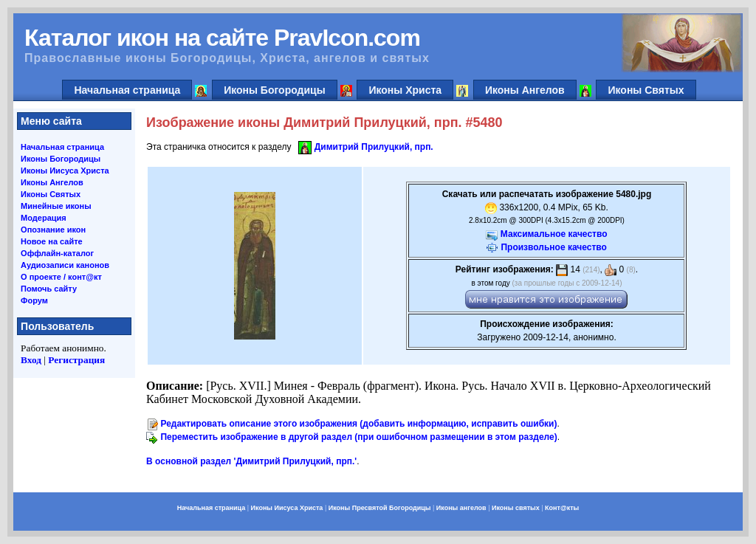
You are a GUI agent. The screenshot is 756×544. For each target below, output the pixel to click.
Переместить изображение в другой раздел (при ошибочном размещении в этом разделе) (358, 437)
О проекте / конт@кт (61, 277)
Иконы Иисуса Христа (65, 171)
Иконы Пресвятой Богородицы (380, 508)
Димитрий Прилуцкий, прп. (374, 147)
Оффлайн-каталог (57, 253)
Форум (34, 300)
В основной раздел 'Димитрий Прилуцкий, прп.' (251, 461)
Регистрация (76, 360)
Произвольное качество (553, 247)
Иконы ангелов (461, 508)
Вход (31, 360)
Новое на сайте (52, 241)
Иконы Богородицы (275, 90)
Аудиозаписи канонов (65, 265)
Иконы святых (516, 508)
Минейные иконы (56, 206)
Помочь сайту (49, 289)
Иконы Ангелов (525, 90)
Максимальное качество (554, 234)
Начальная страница (127, 90)
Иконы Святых (646, 90)
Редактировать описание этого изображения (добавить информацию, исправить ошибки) (358, 424)
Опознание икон (53, 230)
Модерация (44, 218)
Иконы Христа (405, 90)
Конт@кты (562, 508)
